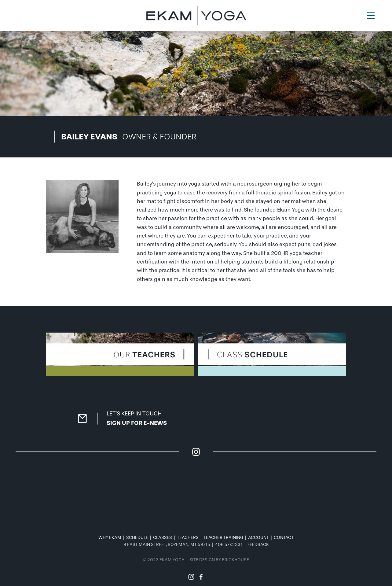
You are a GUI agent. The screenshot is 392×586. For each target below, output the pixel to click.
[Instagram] (191, 577)
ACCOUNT (258, 538)
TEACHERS (188, 538)
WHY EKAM (110, 538)
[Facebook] (201, 577)
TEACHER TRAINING (223, 538)
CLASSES (163, 538)
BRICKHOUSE (235, 560)
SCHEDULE (137, 538)
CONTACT (284, 538)
